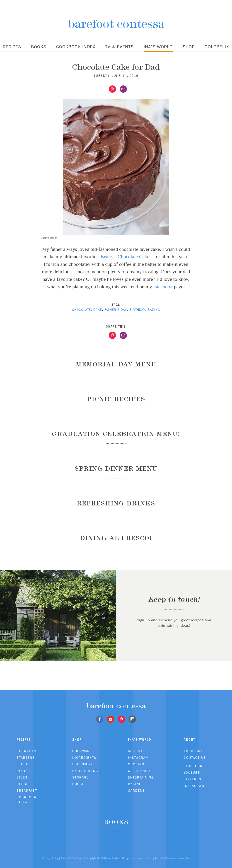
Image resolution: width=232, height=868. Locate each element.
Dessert (25, 784)
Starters (26, 758)
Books (39, 47)
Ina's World (158, 47)
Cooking (136, 764)
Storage (81, 777)
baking (154, 310)
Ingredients (84, 758)
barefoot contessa (116, 24)
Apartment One (181, 858)
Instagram (138, 758)
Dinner (23, 771)
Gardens (137, 791)
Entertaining (85, 771)
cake (98, 310)
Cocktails (27, 751)
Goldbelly (217, 47)
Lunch (23, 764)
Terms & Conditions (72, 858)
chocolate (81, 310)
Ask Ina (135, 751)
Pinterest (194, 779)
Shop (189, 47)
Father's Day (116, 310)
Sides (22, 777)
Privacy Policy (50, 858)
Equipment (83, 764)
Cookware (82, 751)
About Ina (193, 751)
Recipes (12, 47)
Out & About (140, 771)
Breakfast (27, 791)
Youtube (192, 773)
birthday (137, 310)
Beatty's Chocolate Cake (125, 257)
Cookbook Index (76, 47)
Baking (135, 784)
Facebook (163, 287)
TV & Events (119, 47)
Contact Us (195, 758)
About (190, 740)
